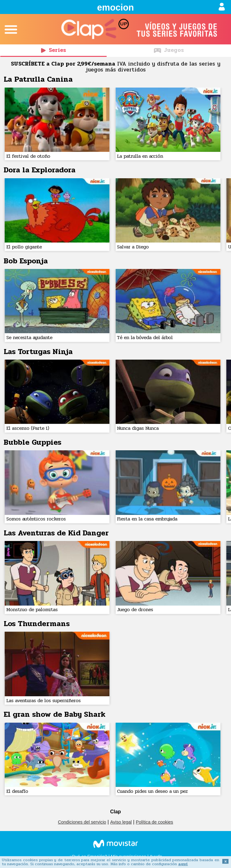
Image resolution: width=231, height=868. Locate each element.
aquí (183, 864)
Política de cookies (155, 822)
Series (53, 50)
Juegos (169, 50)
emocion (115, 7)
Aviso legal (121, 822)
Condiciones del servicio (82, 822)
